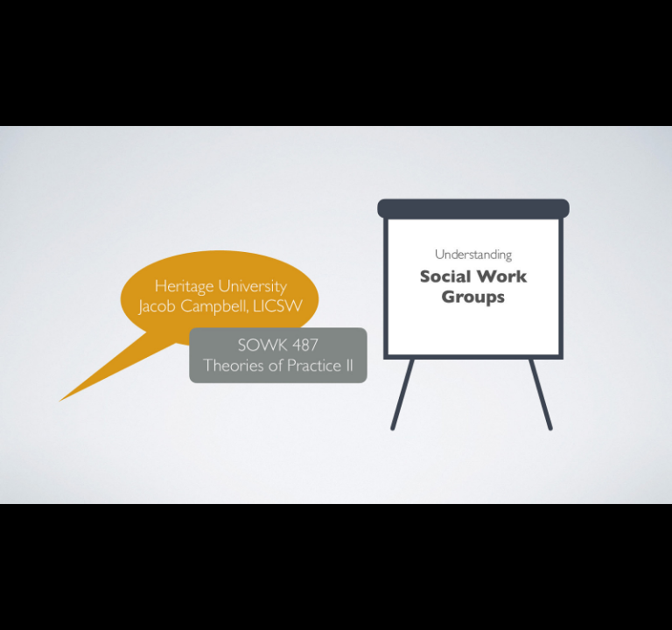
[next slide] (641, 591)
